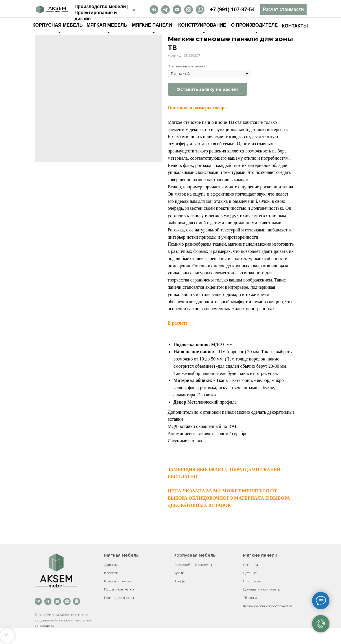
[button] (283, 10)
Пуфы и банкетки (119, 589)
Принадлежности (119, 598)
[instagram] (67, 601)
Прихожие (252, 581)
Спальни (250, 565)
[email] (57, 601)
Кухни (179, 573)
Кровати (111, 573)
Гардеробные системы (193, 565)
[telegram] (48, 601)
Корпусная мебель (195, 555)
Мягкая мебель (121, 555)
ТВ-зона (250, 598)
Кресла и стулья (118, 581)
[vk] (38, 601)
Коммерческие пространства (268, 606)
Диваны (111, 565)
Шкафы (180, 581)
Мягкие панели (260, 555)
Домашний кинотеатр (262, 589)
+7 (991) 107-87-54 (232, 10)
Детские (250, 573)
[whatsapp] (77, 601)
